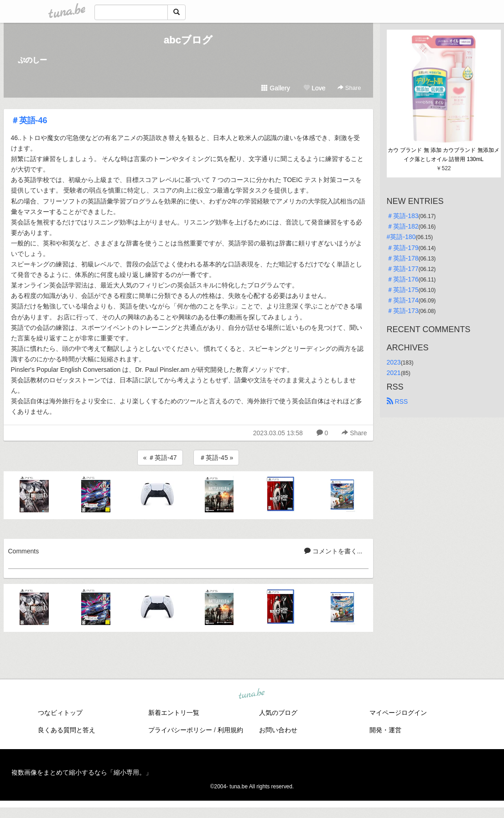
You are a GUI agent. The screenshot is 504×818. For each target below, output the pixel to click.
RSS (397, 401)
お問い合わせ (278, 730)
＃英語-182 (403, 226)
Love (314, 88)
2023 (394, 362)
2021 (394, 373)
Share (349, 88)
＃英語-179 (403, 248)
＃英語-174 (403, 300)
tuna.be (252, 694)
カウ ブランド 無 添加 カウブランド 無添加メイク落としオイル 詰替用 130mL (444, 155)
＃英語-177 (403, 269)
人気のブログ (278, 713)
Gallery (275, 88)
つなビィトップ (60, 713)
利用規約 (230, 730)
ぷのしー (32, 60)
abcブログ (188, 40)
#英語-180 (401, 237)
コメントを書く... (333, 551)
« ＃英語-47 (160, 458)
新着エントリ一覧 (174, 713)
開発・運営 (385, 730)
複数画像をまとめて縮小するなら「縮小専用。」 (82, 772)
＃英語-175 (403, 290)
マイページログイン (398, 713)
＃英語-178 (403, 258)
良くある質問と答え (67, 730)
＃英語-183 (403, 216)
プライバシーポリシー (180, 730)
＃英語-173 (403, 311)
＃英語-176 (403, 279)
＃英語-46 (29, 120)
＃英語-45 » (216, 458)
